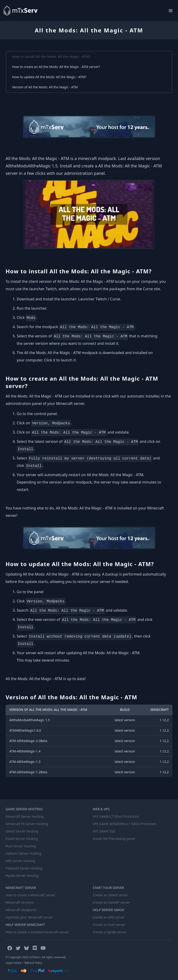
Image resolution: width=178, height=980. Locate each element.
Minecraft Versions (20, 902)
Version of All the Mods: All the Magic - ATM (45, 87)
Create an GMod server (110, 895)
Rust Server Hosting (21, 846)
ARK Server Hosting (20, 861)
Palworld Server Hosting (24, 868)
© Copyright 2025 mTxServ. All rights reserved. (36, 957)
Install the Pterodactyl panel (114, 839)
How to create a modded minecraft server (37, 932)
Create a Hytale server (110, 932)
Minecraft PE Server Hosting (27, 824)
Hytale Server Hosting (22, 876)
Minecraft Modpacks (21, 910)
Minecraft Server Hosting (25, 816)
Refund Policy (33, 963)
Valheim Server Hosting (23, 853)
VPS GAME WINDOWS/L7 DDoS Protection (124, 824)
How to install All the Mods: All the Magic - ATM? (51, 57)
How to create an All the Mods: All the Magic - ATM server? (56, 67)
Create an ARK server (109, 917)
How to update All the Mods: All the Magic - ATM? (49, 77)
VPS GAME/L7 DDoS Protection (116, 816)
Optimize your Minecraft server (29, 917)
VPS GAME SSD (104, 831)
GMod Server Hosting (22, 831)
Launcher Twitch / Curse (99, 299)
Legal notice (13, 963)
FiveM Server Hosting (22, 839)
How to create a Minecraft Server (30, 895)
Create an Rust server (109, 925)
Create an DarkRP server (111, 902)
